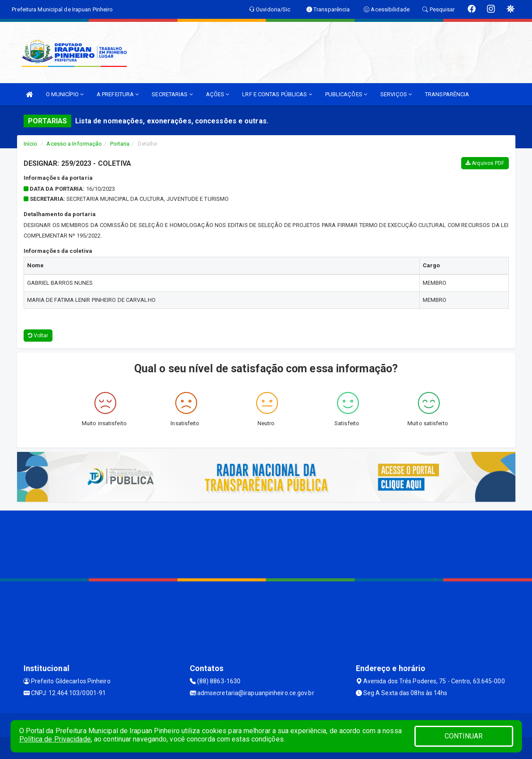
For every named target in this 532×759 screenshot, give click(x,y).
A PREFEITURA (118, 94)
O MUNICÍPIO (65, 94)
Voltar (38, 336)
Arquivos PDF (485, 163)
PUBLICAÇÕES (346, 94)
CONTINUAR (464, 736)
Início (31, 144)
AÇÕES (218, 94)
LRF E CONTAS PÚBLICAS (277, 94)
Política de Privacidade (55, 739)
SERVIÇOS (396, 94)
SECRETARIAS (172, 94)
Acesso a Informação (74, 144)
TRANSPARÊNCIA (447, 94)
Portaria (120, 144)
